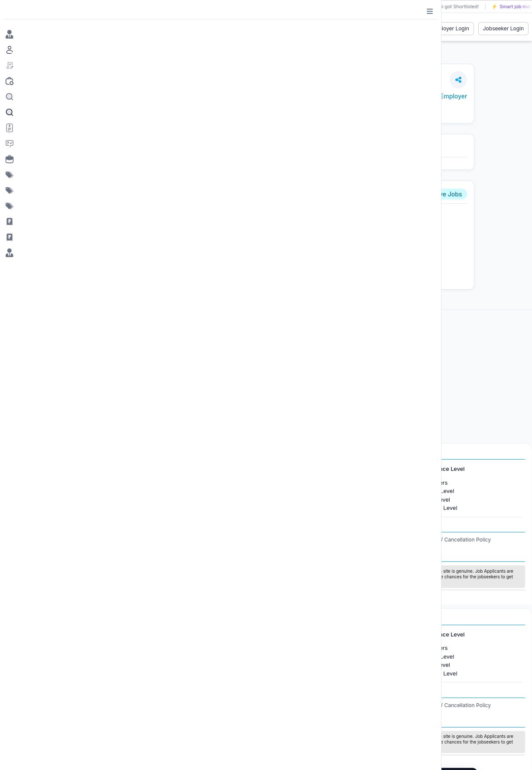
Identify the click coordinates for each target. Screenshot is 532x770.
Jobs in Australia (179, 508)
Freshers (436, 483)
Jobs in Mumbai (59, 483)
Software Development (316, 499)
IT (289, 491)
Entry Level (439, 491)
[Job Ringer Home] (59, 29)
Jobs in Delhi (55, 508)
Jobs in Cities (51, 469)
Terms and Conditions (345, 540)
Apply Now (177, 267)
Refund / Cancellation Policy (456, 540)
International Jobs (175, 469)
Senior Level (441, 508)
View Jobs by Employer (434, 96)
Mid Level (437, 499)
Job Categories (301, 469)
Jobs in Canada (177, 491)
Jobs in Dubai (175, 483)
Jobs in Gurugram (62, 499)
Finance (297, 508)
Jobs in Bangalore (62, 491)
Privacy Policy (397, 540)
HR (290, 483)
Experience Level (442, 469)
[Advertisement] (277, 378)
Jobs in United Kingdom (189, 499)
